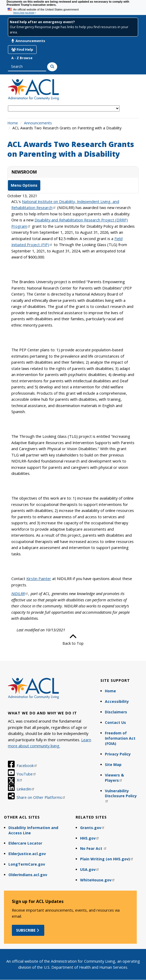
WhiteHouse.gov (98, 880)
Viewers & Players (114, 778)
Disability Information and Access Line (33, 830)
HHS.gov (90, 838)
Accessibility (117, 701)
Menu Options (24, 185)
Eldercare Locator (25, 843)
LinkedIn (26, 789)
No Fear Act (94, 848)
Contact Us (115, 722)
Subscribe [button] (28, 930)
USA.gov (90, 869)
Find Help (22, 49)
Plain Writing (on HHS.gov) (107, 859)
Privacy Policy (118, 754)
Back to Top (73, 639)
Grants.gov (93, 828)
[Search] (52, 67)
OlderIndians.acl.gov (28, 875)
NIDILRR (20, 593)
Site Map (113, 765)
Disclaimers (116, 712)
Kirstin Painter (39, 578)
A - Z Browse (22, 58)
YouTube (26, 774)
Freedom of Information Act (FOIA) (120, 738)
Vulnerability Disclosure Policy (121, 796)
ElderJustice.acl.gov (27, 854)
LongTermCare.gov (27, 864)
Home (13, 123)
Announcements (28, 41)
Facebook (27, 765)
